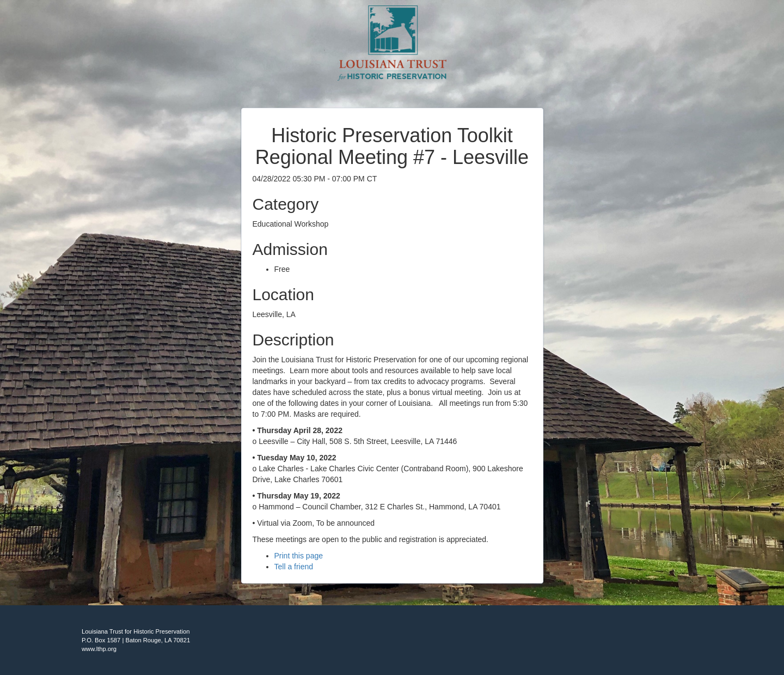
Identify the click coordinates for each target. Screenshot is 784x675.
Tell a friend (294, 567)
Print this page (299, 556)
